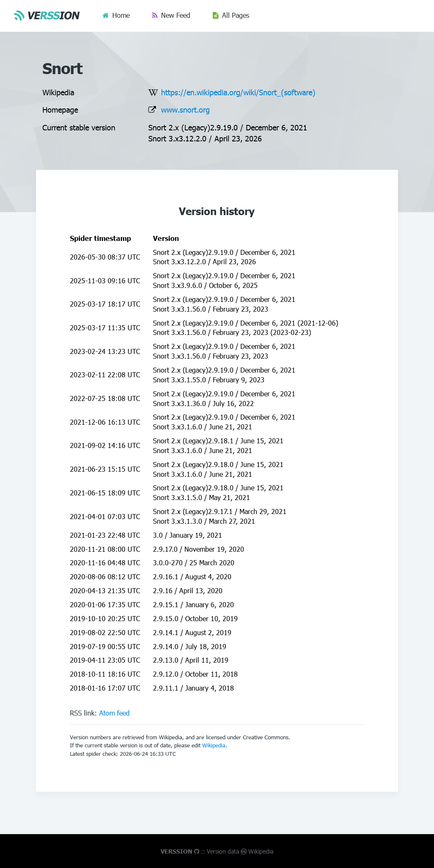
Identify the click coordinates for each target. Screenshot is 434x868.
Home (121, 15)
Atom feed (114, 713)
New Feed (176, 15)
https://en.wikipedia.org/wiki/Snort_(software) (238, 92)
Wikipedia (214, 745)
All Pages (236, 15)
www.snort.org (185, 109)
